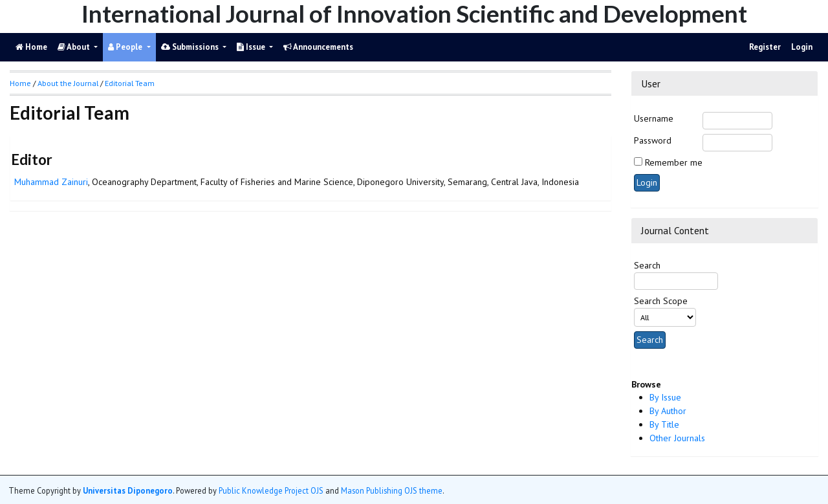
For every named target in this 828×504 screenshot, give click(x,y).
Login (802, 47)
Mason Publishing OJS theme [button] (392, 490)
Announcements (318, 47)
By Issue (665, 397)
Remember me (674, 162)
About (75, 47)
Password (653, 140)
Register (765, 47)
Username (654, 118)
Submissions (191, 47)
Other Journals (677, 438)
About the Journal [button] (68, 83)
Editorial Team (130, 83)
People (126, 47)
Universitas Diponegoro (128, 490)
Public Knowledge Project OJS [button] (271, 490)
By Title (664, 424)
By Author (668, 411)
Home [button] (20, 83)
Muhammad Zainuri (51, 182)
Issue (252, 47)
